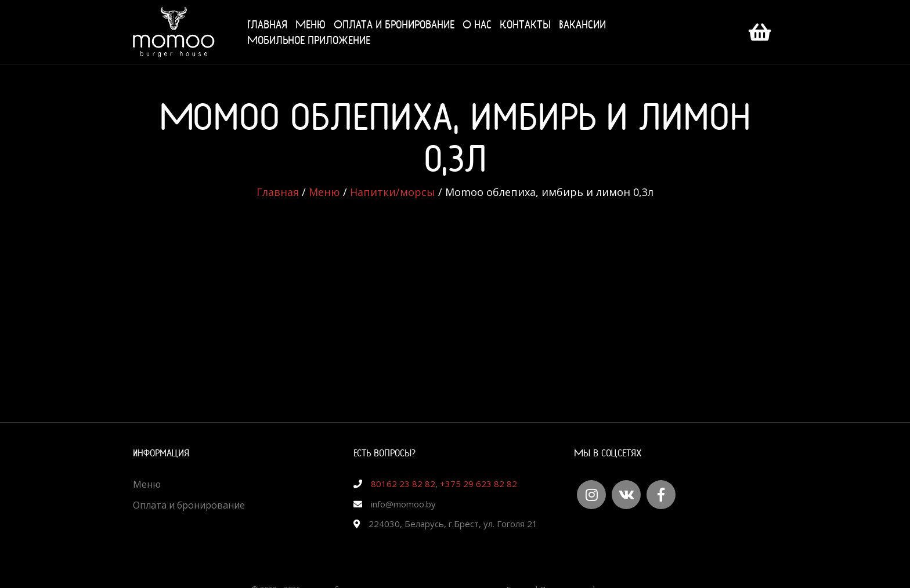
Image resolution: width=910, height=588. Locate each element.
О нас (477, 24)
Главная (267, 24)
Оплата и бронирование (394, 24)
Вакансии (582, 24)
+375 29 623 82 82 (479, 484)
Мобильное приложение (309, 40)
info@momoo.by (403, 504)
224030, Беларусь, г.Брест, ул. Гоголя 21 (453, 524)
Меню (310, 24)
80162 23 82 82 (403, 484)
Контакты (525, 24)
